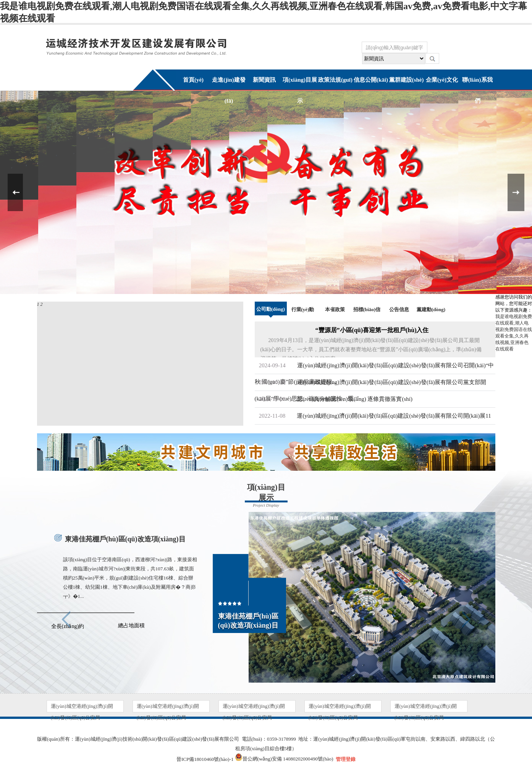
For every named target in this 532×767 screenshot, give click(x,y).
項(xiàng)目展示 (300, 90)
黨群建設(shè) (407, 80)
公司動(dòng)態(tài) (271, 317)
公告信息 (399, 309)
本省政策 (335, 309)
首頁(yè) (193, 80)
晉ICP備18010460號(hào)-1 (205, 759)
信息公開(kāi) (371, 80)
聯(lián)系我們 (477, 90)
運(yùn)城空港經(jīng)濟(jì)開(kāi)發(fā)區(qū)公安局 (82, 708)
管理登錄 (346, 759)
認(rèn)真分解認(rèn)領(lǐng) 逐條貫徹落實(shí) (355, 399)
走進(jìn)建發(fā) (229, 90)
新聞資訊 (264, 80)
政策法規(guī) (335, 80)
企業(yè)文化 (442, 80)
